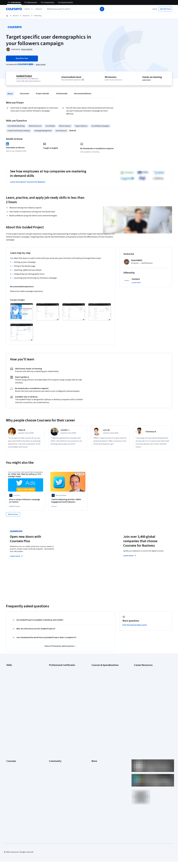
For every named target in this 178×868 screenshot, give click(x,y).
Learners (52, 715)
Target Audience (81, 126)
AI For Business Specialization (102, 671)
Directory (95, 745)
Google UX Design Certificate (60, 686)
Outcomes (24, 94)
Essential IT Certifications (143, 682)
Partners (52, 719)
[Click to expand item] (22, 312)
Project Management (14, 693)
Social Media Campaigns (100, 126)
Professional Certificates (16, 737)
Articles (94, 741)
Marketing (38, 16)
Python (9, 697)
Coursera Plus (12, 734)
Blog (51, 726)
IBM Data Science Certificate (59, 697)
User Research (61, 131)
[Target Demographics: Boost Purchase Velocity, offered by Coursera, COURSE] (110, 501)
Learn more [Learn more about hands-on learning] (147, 80)
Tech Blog (53, 734)
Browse (16, 16)
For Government (12, 752)
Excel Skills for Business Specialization (106, 686)
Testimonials (62, 94)
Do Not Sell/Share (98, 756)
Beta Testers (54, 722)
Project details (42, 94)
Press (94, 715)
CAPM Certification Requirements (146, 671)
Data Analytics (12, 678)
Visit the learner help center (135, 624)
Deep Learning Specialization (102, 682)
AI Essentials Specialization (101, 667)
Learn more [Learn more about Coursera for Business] (130, 555)
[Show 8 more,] (13, 514)
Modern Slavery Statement (101, 752)
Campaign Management (43, 131)
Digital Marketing (13, 682)
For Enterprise (12, 748)
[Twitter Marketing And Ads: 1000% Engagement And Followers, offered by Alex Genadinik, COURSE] (68, 501)
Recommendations (83, 94)
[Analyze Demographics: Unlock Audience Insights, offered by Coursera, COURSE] (152, 501)
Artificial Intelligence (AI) (15, 671)
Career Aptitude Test (142, 667)
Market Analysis (65, 126)
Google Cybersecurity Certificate (61, 671)
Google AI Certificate (57, 667)
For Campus (11, 756)
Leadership (11, 722)
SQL (8, 701)
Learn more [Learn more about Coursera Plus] (17, 555)
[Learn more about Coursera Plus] (41, 64)
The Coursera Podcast (57, 730)
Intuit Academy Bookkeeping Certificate (64, 701)
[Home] (7, 16)
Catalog (9, 730)
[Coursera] (14, 9)
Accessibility (96, 734)
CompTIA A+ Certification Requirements (149, 675)
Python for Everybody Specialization (105, 701)
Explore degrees (75, 550)
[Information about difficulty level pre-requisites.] (86, 80)
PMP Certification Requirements (146, 697)
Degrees (10, 745)
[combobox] (70, 9)
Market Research (35, 126)
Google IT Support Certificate (60, 678)
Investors (95, 719)
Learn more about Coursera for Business (28, 182)
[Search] (102, 9)
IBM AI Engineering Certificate (60, 689)
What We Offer (12, 719)
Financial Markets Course (101, 689)
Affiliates (95, 748)
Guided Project (24, 76)
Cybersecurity (12, 675)
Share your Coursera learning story (19, 771)
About (10, 94)
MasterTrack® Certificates (16, 741)
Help (93, 730)
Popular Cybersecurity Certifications (147, 701)
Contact (94, 737)
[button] (39, 9)
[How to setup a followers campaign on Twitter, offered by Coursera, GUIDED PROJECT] (26, 501)
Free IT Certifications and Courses (147, 686)
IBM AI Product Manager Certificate (62, 693)
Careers (9, 726)
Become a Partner (13, 760)
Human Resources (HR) (15, 686)
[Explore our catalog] (29, 9)
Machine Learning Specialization (103, 693)
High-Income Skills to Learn (144, 689)
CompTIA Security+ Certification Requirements (151, 678)
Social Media (50, 126)
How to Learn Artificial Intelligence (147, 693)
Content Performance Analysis (19, 131)
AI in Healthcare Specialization (103, 678)
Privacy (94, 726)
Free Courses (11, 767)
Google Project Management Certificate (64, 682)
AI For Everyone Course (100, 675)
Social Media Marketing (16, 126)
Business (26, 16)
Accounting (11, 667)
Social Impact (11, 763)
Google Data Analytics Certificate (61, 675)
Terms (94, 722)
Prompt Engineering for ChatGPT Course (106, 697)
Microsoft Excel (12, 689)
